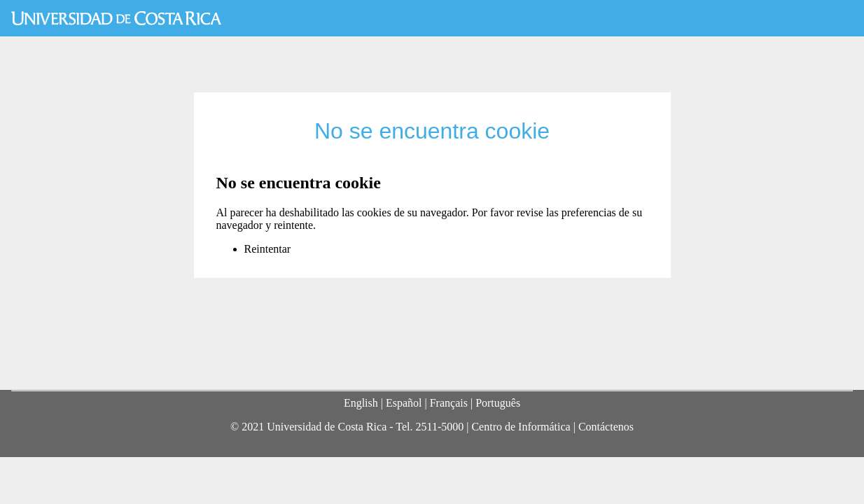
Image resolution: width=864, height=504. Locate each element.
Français (449, 403)
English (361, 403)
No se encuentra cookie (432, 131)
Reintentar (268, 249)
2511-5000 (439, 427)
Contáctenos (606, 427)
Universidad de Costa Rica (116, 18)
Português (498, 403)
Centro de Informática (521, 427)
